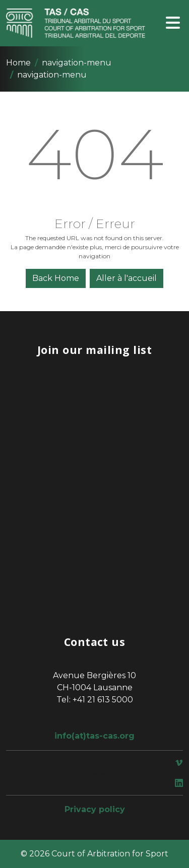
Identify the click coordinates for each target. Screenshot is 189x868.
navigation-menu (77, 63)
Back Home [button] (56, 278)
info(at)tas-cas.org (94, 736)
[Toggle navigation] (173, 23)
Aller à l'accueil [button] (127, 278)
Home (18, 63)
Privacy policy (95, 809)
